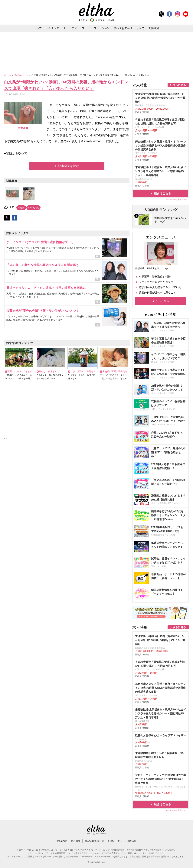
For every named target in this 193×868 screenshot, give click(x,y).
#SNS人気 (33, 208)
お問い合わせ (115, 841)
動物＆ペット (22, 75)
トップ (38, 28)
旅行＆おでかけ (123, 28)
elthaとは (62, 841)
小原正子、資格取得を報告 (155, 277)
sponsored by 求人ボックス (177, 199)
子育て (140, 28)
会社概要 (76, 841)
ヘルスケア (53, 28)
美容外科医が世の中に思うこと (157, 292)
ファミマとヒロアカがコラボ (156, 282)
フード (86, 28)
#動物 (21, 208)
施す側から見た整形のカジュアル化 (160, 287)
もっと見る (162, 301)
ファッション (102, 28)
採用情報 (132, 841)
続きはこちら (162, 193)
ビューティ (70, 28)
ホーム (8, 75)
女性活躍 (154, 28)
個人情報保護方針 (94, 841)
